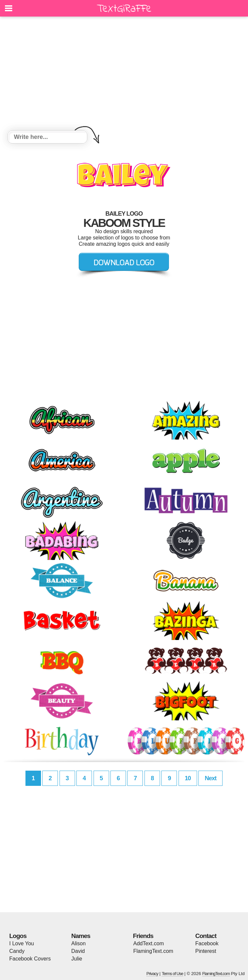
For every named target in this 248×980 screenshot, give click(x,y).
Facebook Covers (30, 959)
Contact (206, 936)
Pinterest (206, 951)
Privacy (152, 974)
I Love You (22, 943)
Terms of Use (172, 974)
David (78, 951)
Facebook (207, 943)
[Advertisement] (124, 74)
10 (188, 778)
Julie (77, 959)
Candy (17, 951)
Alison (79, 943)
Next (210, 778)
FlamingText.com (153, 951)
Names (81, 936)
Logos (18, 936)
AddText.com (148, 943)
